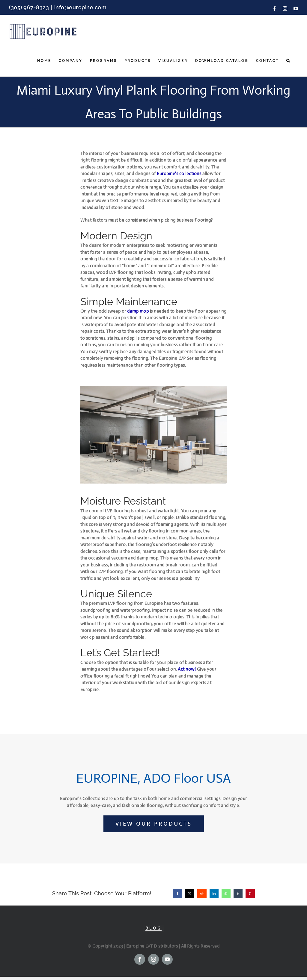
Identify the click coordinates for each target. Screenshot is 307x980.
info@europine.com (80, 7)
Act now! (187, 669)
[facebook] (140, 959)
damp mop (138, 311)
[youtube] (167, 959)
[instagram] (153, 959)
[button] (288, 61)
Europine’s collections (179, 173)
